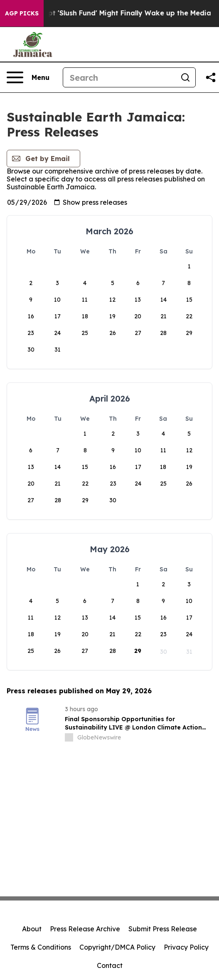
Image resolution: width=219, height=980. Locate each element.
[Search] (119, 77)
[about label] (69, 737)
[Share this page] (211, 77)
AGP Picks (22, 13)
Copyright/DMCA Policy (117, 947)
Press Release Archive (85, 929)
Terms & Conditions (41, 947)
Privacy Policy (186, 947)
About (32, 929)
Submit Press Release (163, 929)
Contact (110, 965)
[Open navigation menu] (28, 77)
